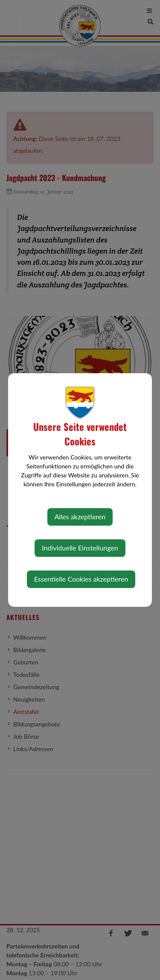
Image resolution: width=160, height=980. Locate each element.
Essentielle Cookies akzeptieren (81, 579)
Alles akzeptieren (80, 516)
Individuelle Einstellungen (80, 548)
